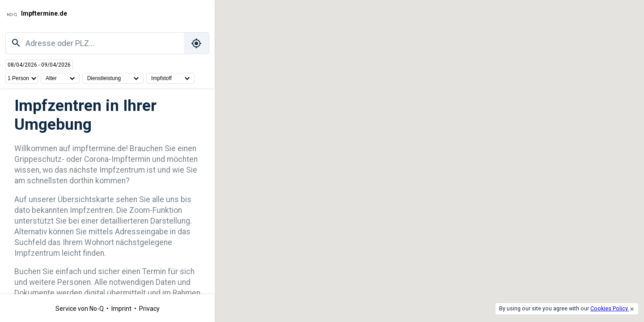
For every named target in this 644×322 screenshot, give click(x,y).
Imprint (122, 309)
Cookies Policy (610, 309)
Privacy (149, 309)
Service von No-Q (80, 309)
